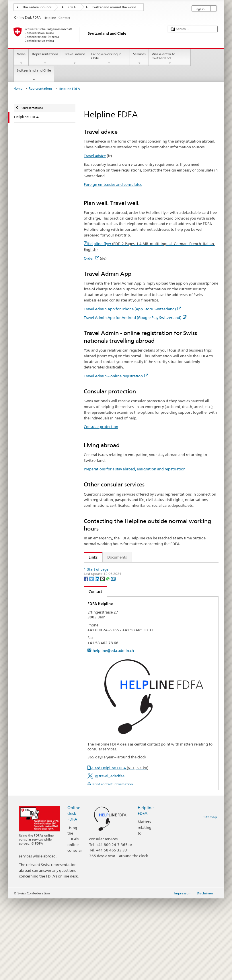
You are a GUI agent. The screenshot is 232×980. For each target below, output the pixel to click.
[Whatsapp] (108, 660)
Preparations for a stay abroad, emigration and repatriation (135, 469)
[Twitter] (92, 660)
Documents (117, 557)
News (21, 59)
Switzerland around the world (114, 7)
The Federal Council (37, 7)
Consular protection (101, 427)
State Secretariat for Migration (116, 629)
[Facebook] (86, 660)
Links (91, 557)
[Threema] (103, 660)
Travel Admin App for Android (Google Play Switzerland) (135, 318)
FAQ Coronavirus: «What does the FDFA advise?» (129, 637)
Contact (93, 673)
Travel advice (75, 59)
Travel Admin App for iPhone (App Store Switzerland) (132, 309)
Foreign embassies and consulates (113, 184)
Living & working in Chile (109, 59)
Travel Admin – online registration (116, 376)
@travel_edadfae (110, 857)
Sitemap (210, 899)
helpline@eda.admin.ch (113, 732)
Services (139, 59)
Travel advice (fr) (102, 568)
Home (18, 89)
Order (91, 258)
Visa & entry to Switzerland (170, 59)
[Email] (113, 660)
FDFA (72, 7)
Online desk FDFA (74, 895)
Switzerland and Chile (34, 75)
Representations (45, 59)
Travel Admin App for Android (116, 594)
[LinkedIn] (97, 660)
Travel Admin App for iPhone (115, 585)
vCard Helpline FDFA (119, 849)
